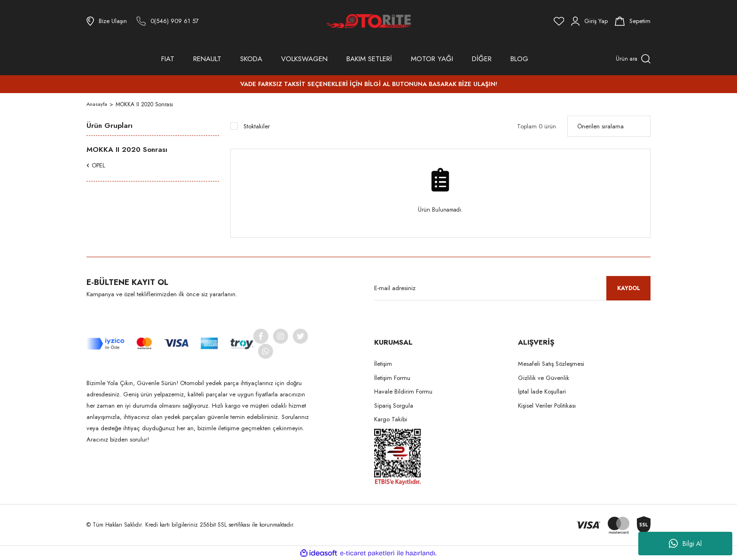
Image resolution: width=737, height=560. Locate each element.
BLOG (519, 59)
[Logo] (368, 21)
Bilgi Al (685, 544)
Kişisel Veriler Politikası (547, 406)
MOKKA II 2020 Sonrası (145, 104)
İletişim (383, 364)
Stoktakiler (257, 126)
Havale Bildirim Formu (403, 391)
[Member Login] (589, 21)
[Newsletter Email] (512, 288)
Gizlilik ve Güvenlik (544, 378)
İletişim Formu (392, 378)
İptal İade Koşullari (542, 391)
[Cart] (633, 21)
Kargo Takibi (391, 419)
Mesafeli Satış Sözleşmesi (551, 364)
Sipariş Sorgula (394, 406)
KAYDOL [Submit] (629, 288)
